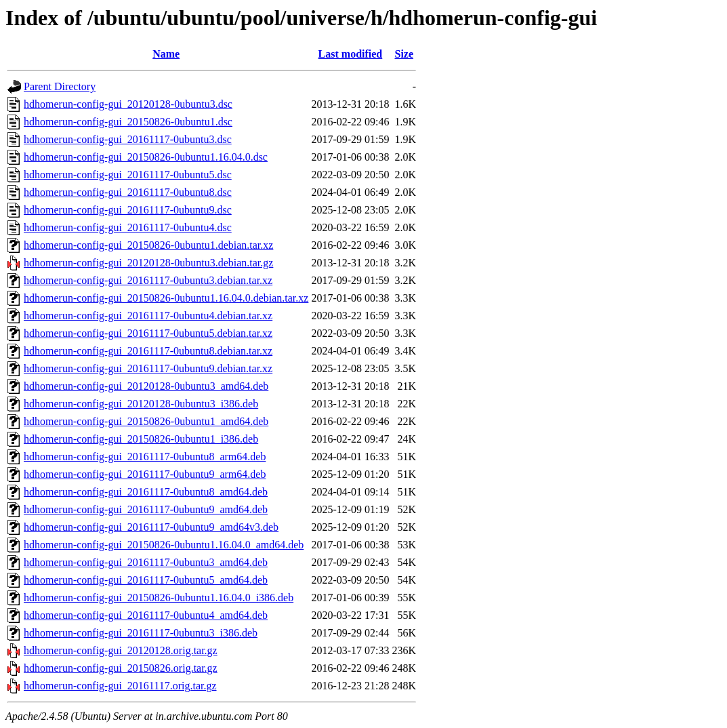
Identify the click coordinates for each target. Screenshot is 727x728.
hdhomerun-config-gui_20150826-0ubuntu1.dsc (128, 122)
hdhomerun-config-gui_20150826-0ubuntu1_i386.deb (141, 439)
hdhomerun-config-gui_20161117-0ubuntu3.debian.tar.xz (148, 280)
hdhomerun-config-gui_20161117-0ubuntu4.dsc (128, 227)
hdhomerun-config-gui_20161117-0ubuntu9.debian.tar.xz (148, 368)
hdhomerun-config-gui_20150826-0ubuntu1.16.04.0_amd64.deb (164, 545)
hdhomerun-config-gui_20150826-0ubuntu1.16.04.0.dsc (146, 157)
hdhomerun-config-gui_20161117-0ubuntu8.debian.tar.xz (148, 351)
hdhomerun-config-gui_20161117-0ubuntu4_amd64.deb (146, 615)
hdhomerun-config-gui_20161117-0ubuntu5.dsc (128, 175)
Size (404, 54)
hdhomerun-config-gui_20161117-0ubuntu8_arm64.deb (145, 457)
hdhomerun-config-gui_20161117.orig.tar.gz (120, 686)
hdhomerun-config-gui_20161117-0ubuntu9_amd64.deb (146, 509)
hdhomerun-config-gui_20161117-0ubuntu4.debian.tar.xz (148, 316)
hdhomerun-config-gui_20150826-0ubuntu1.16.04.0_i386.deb (159, 598)
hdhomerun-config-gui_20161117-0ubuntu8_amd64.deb (146, 492)
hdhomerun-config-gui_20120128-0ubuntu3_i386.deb (141, 404)
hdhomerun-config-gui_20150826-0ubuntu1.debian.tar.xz (148, 245)
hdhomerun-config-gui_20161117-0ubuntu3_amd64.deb (146, 562)
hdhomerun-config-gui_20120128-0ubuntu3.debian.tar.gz (148, 263)
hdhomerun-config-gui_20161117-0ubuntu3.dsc (128, 139)
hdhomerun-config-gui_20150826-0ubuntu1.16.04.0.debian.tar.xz (166, 298)
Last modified (351, 54)
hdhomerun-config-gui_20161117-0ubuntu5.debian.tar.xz (148, 333)
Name (166, 54)
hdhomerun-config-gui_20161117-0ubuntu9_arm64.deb (145, 474)
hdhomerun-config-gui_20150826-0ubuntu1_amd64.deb (146, 421)
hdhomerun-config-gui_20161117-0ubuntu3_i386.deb (141, 633)
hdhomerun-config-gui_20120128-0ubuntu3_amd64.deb (146, 386)
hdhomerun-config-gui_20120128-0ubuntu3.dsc (128, 104)
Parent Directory (60, 86)
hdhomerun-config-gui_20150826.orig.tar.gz (121, 668)
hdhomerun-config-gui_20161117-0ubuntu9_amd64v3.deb (151, 527)
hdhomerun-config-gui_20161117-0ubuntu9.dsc (128, 210)
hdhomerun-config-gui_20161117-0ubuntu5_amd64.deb (146, 580)
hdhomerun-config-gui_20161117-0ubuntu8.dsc (128, 192)
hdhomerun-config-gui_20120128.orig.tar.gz (121, 650)
